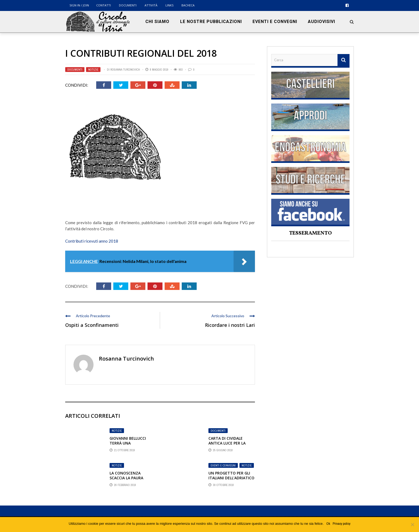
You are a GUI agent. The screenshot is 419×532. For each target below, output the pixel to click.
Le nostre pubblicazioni (211, 22)
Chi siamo (157, 22)
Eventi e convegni (275, 22)
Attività (151, 5)
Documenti (128, 5)
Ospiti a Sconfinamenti (92, 325)
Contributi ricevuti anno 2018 (92, 241)
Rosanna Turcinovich (125, 70)
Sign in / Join (79, 5)
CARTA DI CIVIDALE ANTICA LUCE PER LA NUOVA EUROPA (227, 443)
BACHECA (188, 5)
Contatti (104, 5)
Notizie (93, 70)
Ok (328, 524)
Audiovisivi (321, 22)
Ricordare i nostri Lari (230, 325)
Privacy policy (342, 524)
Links (169, 5)
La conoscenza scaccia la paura (126, 475)
